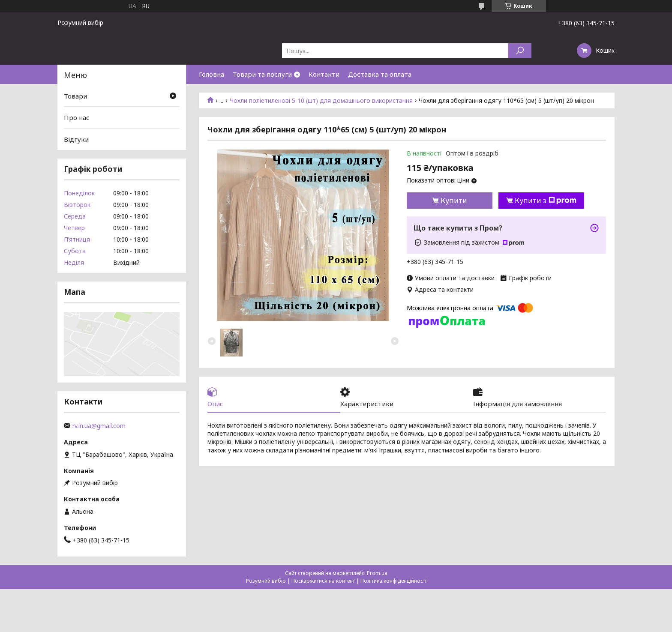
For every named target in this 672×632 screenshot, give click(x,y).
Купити (454, 201)
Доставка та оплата (380, 74)
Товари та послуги (262, 74)
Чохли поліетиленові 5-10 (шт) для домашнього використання (321, 101)
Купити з (546, 201)
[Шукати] (520, 51)
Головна (211, 74)
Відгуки (76, 139)
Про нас (77, 117)
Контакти (324, 74)
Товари (75, 96)
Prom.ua (377, 573)
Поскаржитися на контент (323, 581)
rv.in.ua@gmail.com (99, 426)
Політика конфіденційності (393, 581)
